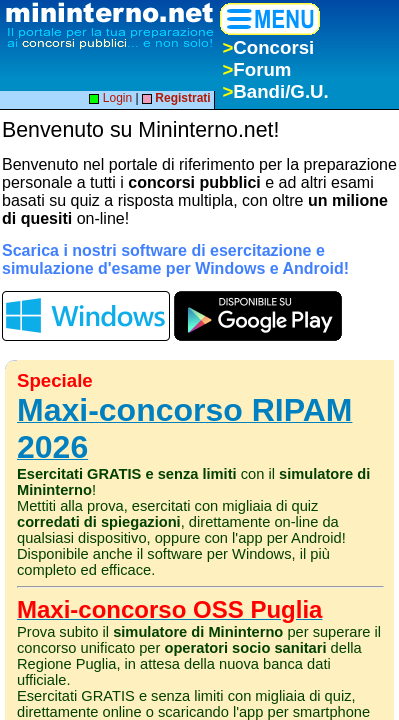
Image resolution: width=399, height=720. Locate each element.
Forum (256, 69)
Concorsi (268, 47)
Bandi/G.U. (275, 91)
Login (110, 98)
